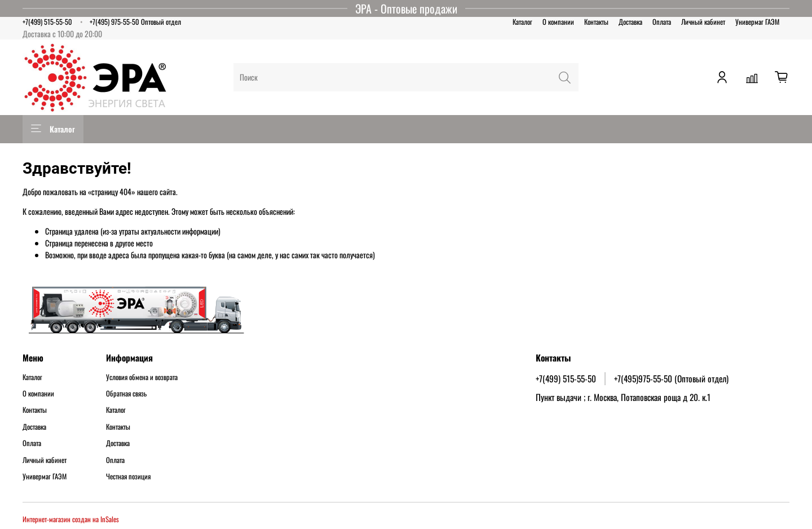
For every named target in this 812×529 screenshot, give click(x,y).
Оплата (662, 22)
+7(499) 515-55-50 (47, 22)
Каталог (522, 22)
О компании (558, 22)
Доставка (630, 22)
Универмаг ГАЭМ (757, 22)
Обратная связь (126, 394)
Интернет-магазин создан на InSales (71, 519)
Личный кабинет (703, 22)
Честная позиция (128, 477)
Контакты (596, 22)
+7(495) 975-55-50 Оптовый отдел (135, 22)
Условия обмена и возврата (142, 377)
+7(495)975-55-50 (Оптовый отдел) (671, 378)
